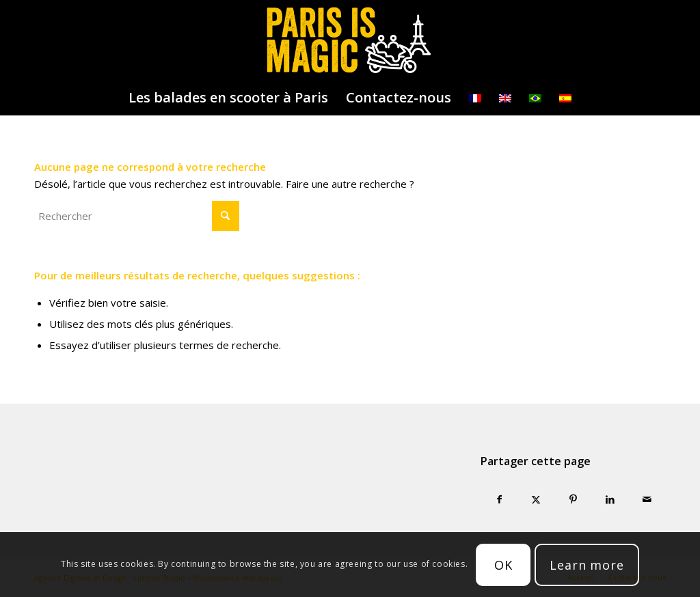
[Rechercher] (137, 216)
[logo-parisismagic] (350, 40)
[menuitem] (228, 98)
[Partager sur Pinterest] (573, 500)
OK (503, 565)
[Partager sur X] (536, 500)
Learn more (587, 565)
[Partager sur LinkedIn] (610, 500)
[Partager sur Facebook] (499, 500)
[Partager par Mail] (647, 500)
